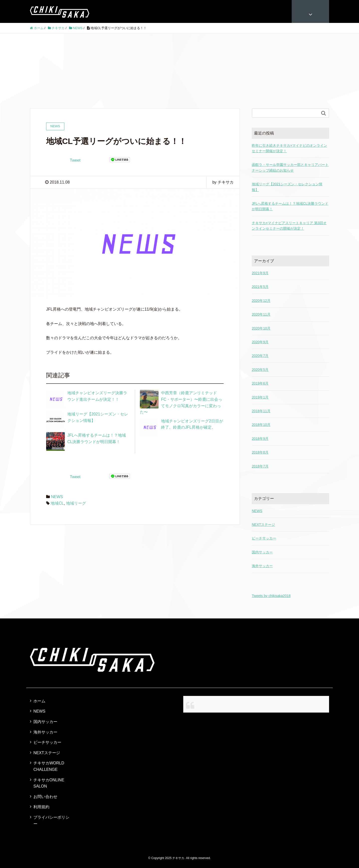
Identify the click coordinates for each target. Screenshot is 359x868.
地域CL (57, 503)
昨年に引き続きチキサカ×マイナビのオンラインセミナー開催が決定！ (289, 148)
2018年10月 (261, 425)
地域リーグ (76, 503)
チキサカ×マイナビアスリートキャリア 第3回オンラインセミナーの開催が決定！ (289, 226)
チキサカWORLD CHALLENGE (49, 766)
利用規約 (41, 807)
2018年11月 (261, 411)
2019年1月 (260, 397)
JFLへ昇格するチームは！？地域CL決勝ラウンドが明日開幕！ (290, 206)
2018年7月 (260, 466)
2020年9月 (260, 342)
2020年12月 (261, 301)
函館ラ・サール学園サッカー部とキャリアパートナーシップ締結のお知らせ (290, 167)
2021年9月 (260, 273)
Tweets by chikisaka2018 (271, 596)
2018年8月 (260, 452)
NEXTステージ (263, 525)
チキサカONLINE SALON (49, 783)
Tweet (75, 160)
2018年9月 (260, 439)
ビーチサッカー (264, 538)
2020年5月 (260, 370)
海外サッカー (262, 566)
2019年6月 (260, 383)
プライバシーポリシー (51, 821)
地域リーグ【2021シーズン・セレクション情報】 (287, 187)
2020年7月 (260, 356)
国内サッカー (262, 552)
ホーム (39, 701)
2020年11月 (261, 314)
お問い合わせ (45, 797)
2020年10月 (261, 328)
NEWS (57, 497)
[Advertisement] (179, 71)
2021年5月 (260, 287)
